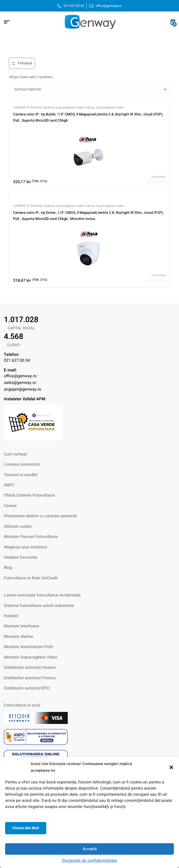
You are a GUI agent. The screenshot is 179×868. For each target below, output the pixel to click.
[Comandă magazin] (89, 89)
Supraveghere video (110, 107)
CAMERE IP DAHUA (27, 107)
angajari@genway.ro (23, 389)
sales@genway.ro (20, 383)
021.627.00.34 (17, 360)
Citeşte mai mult (26, 828)
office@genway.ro (20, 376)
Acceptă (90, 849)
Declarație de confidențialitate (90, 861)
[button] (171, 767)
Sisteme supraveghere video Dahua (69, 107)
